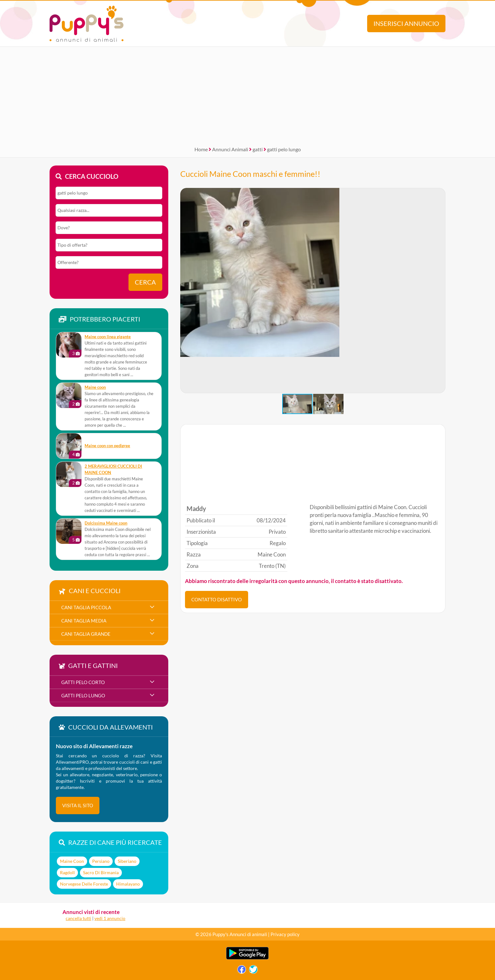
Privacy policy (285, 934)
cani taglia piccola (86, 607)
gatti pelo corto (83, 682)
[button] (440, 291)
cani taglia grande (86, 634)
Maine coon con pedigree (107, 446)
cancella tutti (78, 918)
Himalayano (128, 884)
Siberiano (127, 861)
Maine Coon (72, 861)
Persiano (101, 861)
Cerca (145, 282)
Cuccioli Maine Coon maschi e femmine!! (250, 174)
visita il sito (78, 805)
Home (201, 149)
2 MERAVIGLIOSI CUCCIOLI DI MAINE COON (113, 469)
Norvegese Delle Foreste (84, 884)
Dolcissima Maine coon (106, 523)
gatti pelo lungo (284, 149)
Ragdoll (67, 872)
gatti (258, 149)
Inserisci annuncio (406, 24)
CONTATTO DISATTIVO (217, 599)
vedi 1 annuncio (110, 918)
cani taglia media (84, 621)
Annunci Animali (230, 149)
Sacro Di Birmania (101, 872)
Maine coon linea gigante (108, 337)
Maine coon (95, 387)
